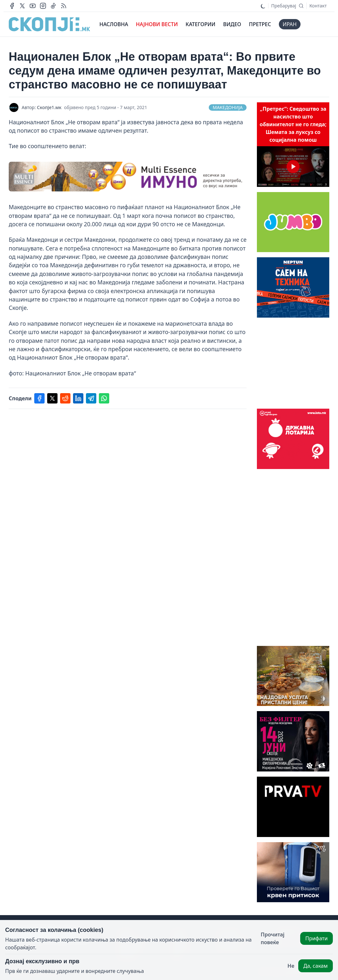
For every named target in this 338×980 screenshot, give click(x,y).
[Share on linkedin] (78, 398)
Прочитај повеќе (273, 938)
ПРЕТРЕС (260, 24)
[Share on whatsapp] (104, 398)
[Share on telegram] (91, 398)
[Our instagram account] (43, 6)
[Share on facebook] (39, 398)
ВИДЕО (232, 24)
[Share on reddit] (65, 398)
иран (290, 24)
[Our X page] (22, 6)
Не (291, 966)
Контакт (318, 6)
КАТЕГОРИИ (200, 24)
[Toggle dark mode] (263, 6)
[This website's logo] (49, 24)
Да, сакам (316, 966)
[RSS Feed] (64, 6)
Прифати (317, 938)
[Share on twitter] (52, 398)
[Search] (287, 6)
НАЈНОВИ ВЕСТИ (157, 24)
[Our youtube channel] (33, 6)
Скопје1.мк (49, 107)
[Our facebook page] (12, 6)
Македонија (228, 107)
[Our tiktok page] (53, 6)
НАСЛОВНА (114, 24)
